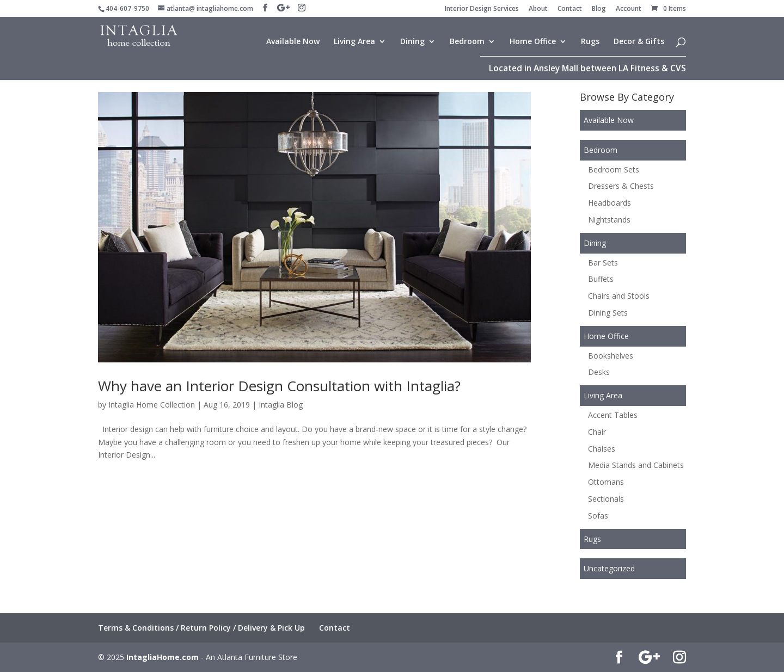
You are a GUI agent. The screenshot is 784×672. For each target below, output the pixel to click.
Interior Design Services (482, 9)
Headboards (610, 203)
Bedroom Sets (614, 169)
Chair (597, 432)
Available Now (293, 42)
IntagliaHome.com (163, 657)
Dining (412, 42)
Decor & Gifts (639, 42)
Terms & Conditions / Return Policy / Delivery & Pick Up (201, 628)
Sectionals (606, 499)
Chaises (602, 449)
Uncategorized (609, 568)
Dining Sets (608, 313)
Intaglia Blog (281, 405)
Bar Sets (603, 263)
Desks (599, 372)
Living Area (354, 42)
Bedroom (467, 42)
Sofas (598, 516)
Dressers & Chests (621, 186)
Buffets (601, 279)
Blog (599, 9)
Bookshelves (611, 356)
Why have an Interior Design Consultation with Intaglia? (279, 386)
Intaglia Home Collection (152, 405)
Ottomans (606, 482)
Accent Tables (613, 415)
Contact (570, 9)
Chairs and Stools (619, 296)
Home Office (533, 42)
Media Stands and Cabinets (636, 465)
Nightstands (609, 220)
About (538, 9)
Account (629, 9)
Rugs (590, 42)
